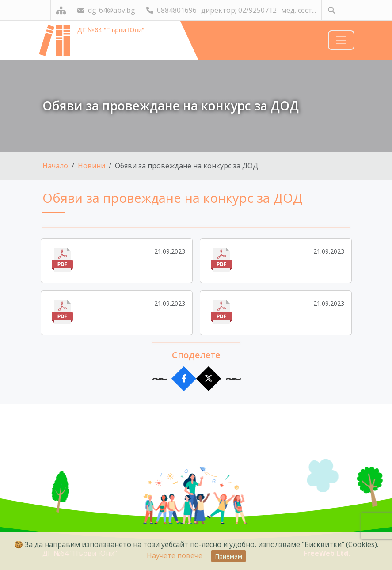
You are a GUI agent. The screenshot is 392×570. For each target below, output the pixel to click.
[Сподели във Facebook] (184, 379)
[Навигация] (341, 40)
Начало (55, 166)
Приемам (228, 556)
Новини (91, 166)
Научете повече (175, 555)
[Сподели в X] (208, 379)
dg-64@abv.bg (106, 10)
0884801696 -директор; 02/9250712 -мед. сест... (231, 10)
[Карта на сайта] (61, 10)
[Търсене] (332, 10)
